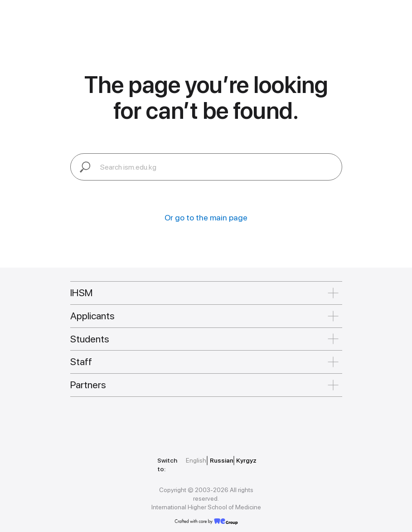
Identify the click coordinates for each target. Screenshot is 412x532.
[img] (111, 422)
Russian (222, 460)
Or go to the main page (206, 217)
